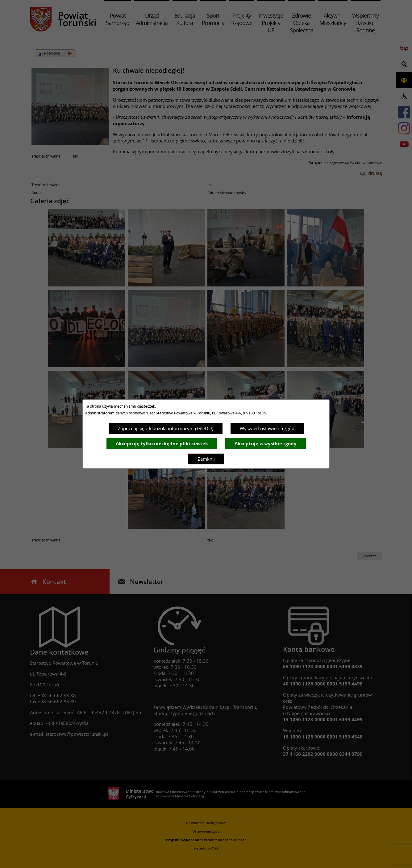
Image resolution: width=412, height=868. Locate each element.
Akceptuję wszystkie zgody (266, 444)
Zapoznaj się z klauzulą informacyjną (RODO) (166, 428)
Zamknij (206, 459)
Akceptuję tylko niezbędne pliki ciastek (162, 444)
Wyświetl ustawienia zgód (267, 428)
